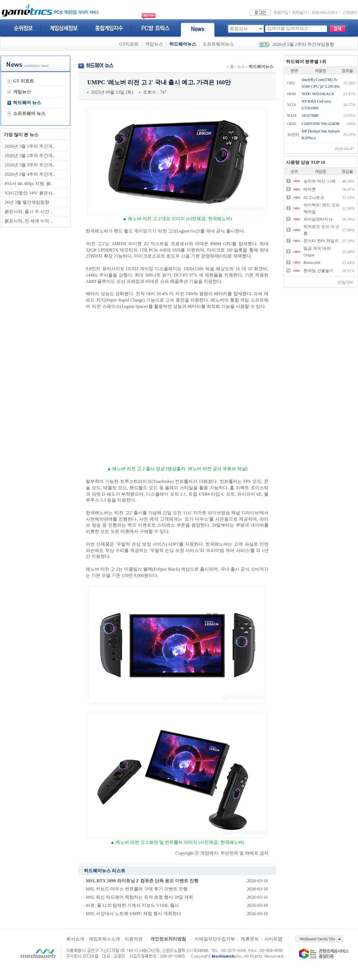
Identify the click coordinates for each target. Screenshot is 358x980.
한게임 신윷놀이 (318, 271)
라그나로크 (314, 197)
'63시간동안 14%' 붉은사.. (29, 193)
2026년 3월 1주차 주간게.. (30, 146)
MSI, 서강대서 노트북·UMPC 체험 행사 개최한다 (134, 914)
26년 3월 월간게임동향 (27, 202)
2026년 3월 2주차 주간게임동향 (303, 44)
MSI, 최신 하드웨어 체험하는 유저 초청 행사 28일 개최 (139, 897)
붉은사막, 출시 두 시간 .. (29, 212)
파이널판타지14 (318, 219)
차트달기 (299, 12)
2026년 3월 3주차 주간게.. (30, 165)
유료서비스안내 (324, 12)
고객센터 (349, 12)
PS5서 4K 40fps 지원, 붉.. (29, 184)
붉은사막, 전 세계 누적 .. (29, 221)
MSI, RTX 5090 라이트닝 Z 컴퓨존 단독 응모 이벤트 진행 (142, 881)
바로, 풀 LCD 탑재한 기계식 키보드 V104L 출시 (132, 905)
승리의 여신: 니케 (320, 181)
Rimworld (312, 262)
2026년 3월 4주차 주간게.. (30, 174)
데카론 (310, 189)
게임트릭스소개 (104, 939)
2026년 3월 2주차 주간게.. (30, 156)
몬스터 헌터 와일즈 (321, 241)
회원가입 (281, 12)
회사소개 (75, 939)
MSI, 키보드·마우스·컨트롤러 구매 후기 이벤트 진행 (137, 889)
